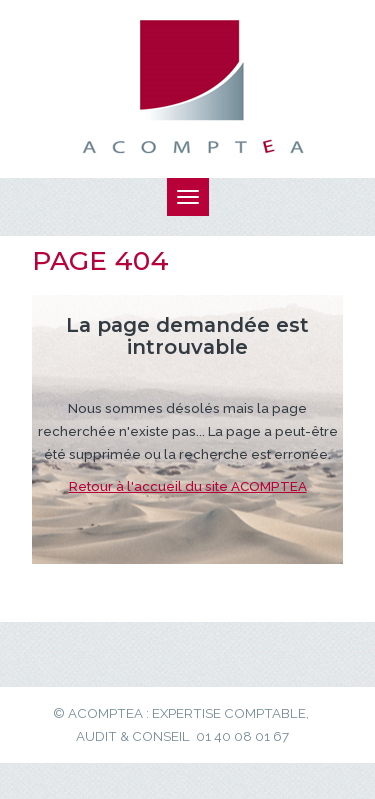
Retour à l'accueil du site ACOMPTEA (188, 486)
